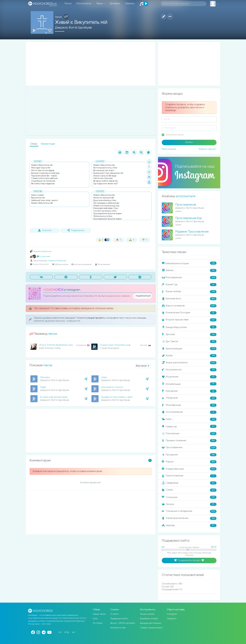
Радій (43, 387)
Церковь (189, 525)
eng (67, 632)
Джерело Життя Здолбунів (73, 28)
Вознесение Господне (189, 313)
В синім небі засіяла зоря (54, 397)
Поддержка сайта (119, 619)
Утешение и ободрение (189, 511)
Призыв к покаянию (189, 441)
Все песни (143, 366)
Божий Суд (189, 285)
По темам (98, 623)
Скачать (45, 230)
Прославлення (186, 205)
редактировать (96, 318)
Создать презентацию (151, 628)
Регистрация (169, 149)
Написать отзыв (118, 628)
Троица (189, 504)
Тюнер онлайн (147, 614)
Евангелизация (189, 349)
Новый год (189, 426)
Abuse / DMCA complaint (123, 623)
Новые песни (99, 614)
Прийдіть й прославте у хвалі (117, 397)
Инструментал (189, 370)
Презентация (48, 144)
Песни (68, 4)
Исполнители (84, 4)
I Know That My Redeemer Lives (56, 345)
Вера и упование (189, 306)
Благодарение (189, 278)
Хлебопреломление (189, 518)
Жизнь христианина (189, 363)
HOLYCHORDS (53, 290)
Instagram (172, 614)
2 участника (43, 256)
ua (73, 632)
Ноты (95, 619)
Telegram (172, 619)
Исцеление (189, 377)
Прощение (189, 455)
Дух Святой (189, 342)
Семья (189, 490)
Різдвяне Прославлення (192, 232)
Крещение (189, 391)
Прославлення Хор (189, 218)
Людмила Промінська (40, 251)
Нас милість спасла (112, 387)
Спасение (189, 497)
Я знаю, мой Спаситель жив (115, 345)
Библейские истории (189, 263)
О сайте (114, 614)
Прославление (189, 448)
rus (60, 632)
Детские (189, 334)
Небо (189, 419)
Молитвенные (189, 405)
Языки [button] (100, 4)
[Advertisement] (91, 64)
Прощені (45, 377)
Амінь (104, 377)
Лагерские (189, 398)
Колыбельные (189, 384)
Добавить (115, 4)
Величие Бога (189, 299)
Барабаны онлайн (149, 619)
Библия (189, 270)
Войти (189, 142)
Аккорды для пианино (151, 623)
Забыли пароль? (207, 149)
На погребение (189, 412)
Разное (189, 462)
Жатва (189, 356)
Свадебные (189, 483)
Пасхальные (189, 434)
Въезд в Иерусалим (189, 327)
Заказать (130, 4)
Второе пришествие (189, 320)
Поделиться (76, 230)
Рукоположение (189, 476)
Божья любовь (189, 292)
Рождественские (189, 469)
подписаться (143, 296)
